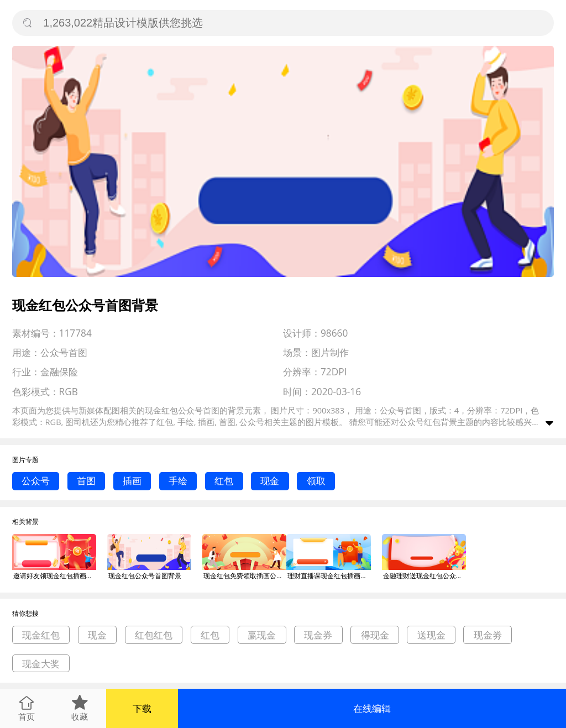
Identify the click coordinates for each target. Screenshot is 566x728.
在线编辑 (372, 708)
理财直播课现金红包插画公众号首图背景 (329, 576)
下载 (142, 708)
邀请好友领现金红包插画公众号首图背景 (55, 576)
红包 (224, 481)
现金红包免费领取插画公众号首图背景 (245, 576)
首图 (86, 481)
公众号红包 (420, 422)
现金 (270, 481)
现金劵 (488, 635)
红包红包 (154, 635)
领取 (316, 481)
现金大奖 (41, 664)
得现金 (375, 635)
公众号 (36, 481)
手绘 (178, 481)
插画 (132, 481)
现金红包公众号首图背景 (145, 576)
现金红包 (41, 635)
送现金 (431, 635)
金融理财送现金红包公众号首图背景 (424, 576)
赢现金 (262, 635)
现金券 (318, 635)
